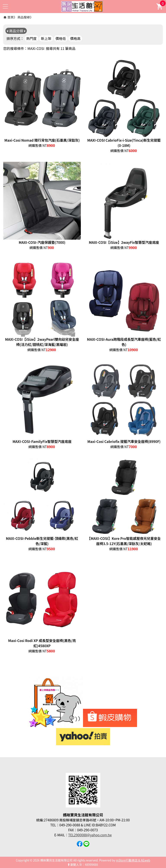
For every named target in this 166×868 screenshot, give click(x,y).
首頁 (10, 17)
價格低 (61, 38)
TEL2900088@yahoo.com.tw (90, 835)
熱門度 (32, 38)
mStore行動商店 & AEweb (133, 860)
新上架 (46, 38)
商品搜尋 (24, 17)
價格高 (75, 38)
